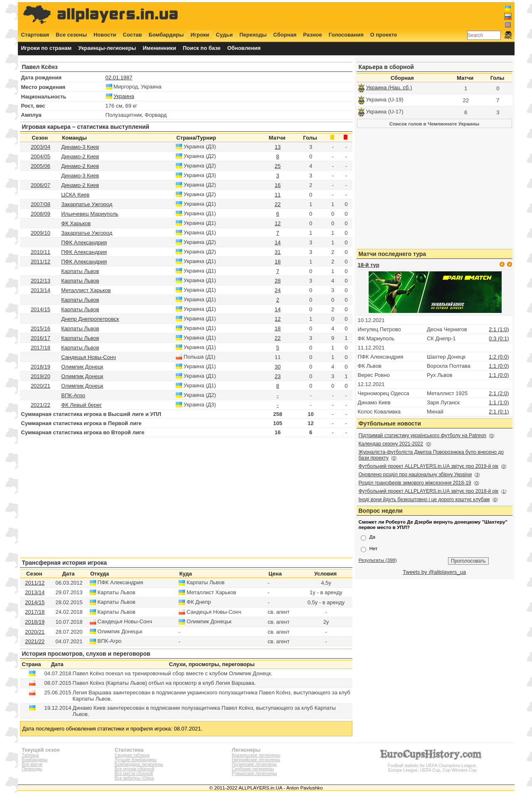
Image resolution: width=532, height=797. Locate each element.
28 (278, 281)
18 (278, 262)
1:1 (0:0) (499, 366)
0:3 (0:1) (499, 338)
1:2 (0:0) (499, 357)
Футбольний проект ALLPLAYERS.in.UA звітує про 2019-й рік (429, 466)
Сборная (285, 35)
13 (278, 147)
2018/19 (41, 367)
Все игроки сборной (134, 769)
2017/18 (41, 348)
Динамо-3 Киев (80, 147)
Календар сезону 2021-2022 (391, 444)
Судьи (224, 35)
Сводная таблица (132, 755)
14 (278, 242)
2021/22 (41, 405)
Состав (133, 35)
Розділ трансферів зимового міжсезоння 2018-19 (415, 483)
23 (278, 376)
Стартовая (35, 35)
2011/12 (41, 262)
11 (278, 195)
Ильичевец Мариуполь (90, 214)
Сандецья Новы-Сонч (88, 357)
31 (278, 252)
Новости (105, 35)
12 (278, 223)
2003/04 (41, 147)
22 (278, 204)
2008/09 (41, 214)
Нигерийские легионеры (256, 760)
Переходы (253, 35)
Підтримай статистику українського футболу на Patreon (423, 435)
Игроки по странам (47, 48)
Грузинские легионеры (254, 764)
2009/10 (41, 233)
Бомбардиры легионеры (139, 764)
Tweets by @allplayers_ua (434, 572)
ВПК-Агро (73, 395)
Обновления (244, 48)
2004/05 (41, 156)
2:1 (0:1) (499, 412)
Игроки (200, 35)
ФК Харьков (76, 223)
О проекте (384, 35)
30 (278, 367)
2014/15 (41, 309)
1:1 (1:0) (499, 402)
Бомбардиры (166, 35)
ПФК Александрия (84, 242)
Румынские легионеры (255, 774)
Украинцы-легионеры (107, 48)
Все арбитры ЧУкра (134, 778)
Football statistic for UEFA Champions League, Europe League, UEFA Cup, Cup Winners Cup (432, 766)
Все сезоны (71, 35)
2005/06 (41, 166)
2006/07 (41, 185)
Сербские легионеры (253, 769)
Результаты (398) (378, 560)
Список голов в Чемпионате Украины (434, 124)
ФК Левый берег (81, 405)
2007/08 (41, 204)
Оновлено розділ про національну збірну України (415, 475)
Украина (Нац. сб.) (389, 87)
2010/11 (41, 252)
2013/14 (41, 290)
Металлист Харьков (86, 290)
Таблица (31, 755)
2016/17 (41, 338)
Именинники (159, 48)
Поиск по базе (202, 48)
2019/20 (41, 376)
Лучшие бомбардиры (136, 760)
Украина (124, 96)
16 (278, 185)
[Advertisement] (360, 15)
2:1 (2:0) (499, 393)
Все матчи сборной (134, 774)
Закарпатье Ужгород (87, 204)
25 (278, 166)
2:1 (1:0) (499, 329)
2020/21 (41, 386)
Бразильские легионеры (256, 755)
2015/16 (41, 328)
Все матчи (32, 764)
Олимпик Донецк (82, 367)
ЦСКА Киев (75, 195)
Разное (312, 35)
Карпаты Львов (80, 271)
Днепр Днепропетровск (90, 319)
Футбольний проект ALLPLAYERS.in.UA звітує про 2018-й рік (429, 491)
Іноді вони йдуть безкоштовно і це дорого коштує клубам (424, 499)
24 (278, 290)
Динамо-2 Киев (80, 156)
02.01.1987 (119, 77)
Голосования (346, 35)
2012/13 (41, 281)
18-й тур (369, 265)
